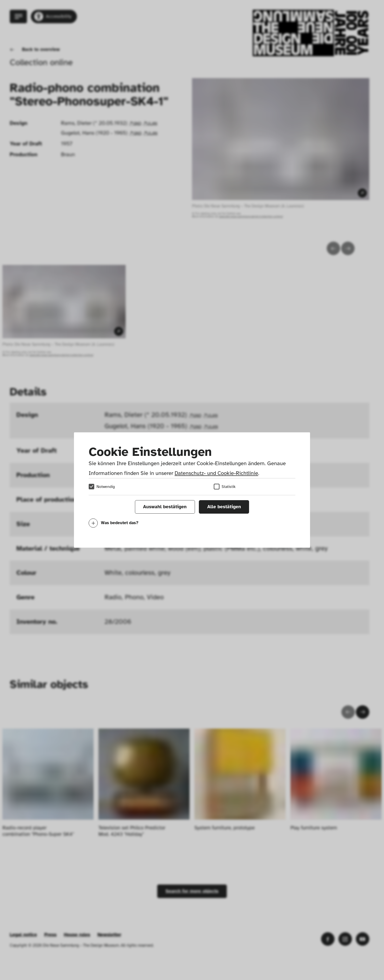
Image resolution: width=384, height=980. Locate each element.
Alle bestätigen (224, 507)
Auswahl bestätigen (165, 507)
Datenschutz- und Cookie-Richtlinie (216, 473)
